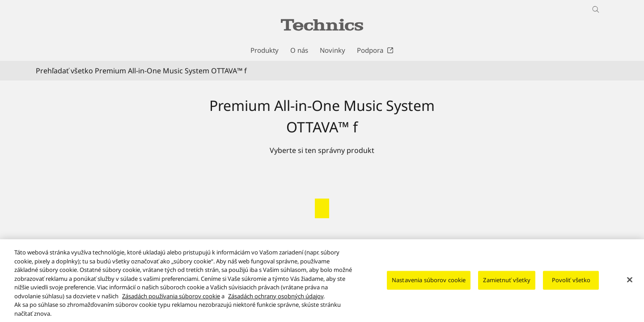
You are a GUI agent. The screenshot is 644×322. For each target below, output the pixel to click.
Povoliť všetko (571, 286)
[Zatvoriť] (630, 286)
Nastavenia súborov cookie (429, 286)
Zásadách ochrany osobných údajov (276, 302)
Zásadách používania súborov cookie (171, 302)
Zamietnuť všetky (507, 286)
